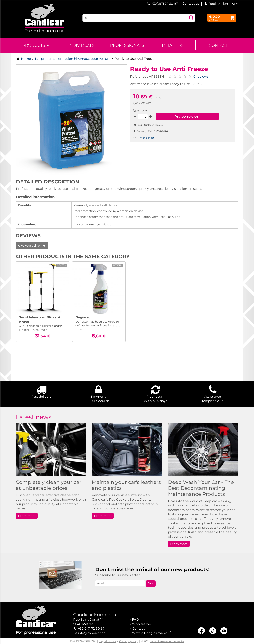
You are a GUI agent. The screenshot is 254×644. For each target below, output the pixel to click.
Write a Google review (149, 633)
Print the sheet (145, 138)
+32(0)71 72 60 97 (165, 4)
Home (26, 59)
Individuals (82, 45)
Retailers (173, 45)
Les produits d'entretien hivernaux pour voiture (73, 59)
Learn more (27, 516)
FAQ (135, 620)
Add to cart (187, 116)
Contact (218, 45)
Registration (216, 4)
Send (151, 583)
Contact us (191, 3)
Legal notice (108, 641)
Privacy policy (129, 641)
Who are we (141, 624)
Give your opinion (32, 245)
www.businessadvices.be (167, 641)
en (234, 3)
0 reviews (201, 77)
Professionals (127, 45)
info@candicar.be (92, 633)
